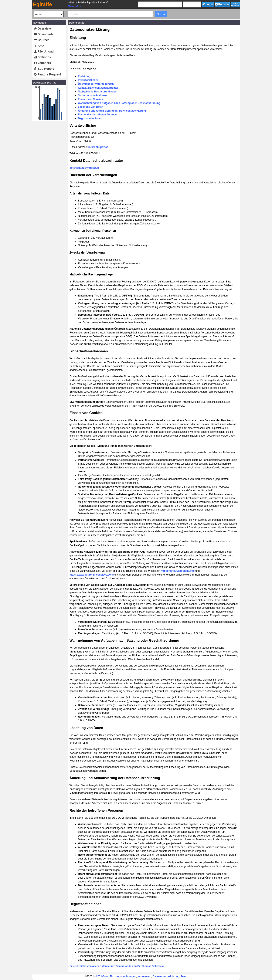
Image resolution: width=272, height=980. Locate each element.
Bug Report (44, 69)
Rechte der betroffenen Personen (98, 115)
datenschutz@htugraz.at (84, 168)
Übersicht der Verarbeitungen (96, 84)
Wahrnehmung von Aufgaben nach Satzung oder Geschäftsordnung (119, 103)
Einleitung (84, 76)
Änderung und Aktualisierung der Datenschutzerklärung (112, 111)
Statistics (42, 57)
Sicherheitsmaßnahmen (92, 95)
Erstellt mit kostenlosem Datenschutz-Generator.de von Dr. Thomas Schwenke (117, 966)
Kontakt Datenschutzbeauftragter (98, 88)
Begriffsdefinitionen (90, 118)
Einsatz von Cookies (90, 99)
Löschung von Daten (91, 107)
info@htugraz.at (98, 147)
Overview (42, 28)
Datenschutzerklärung (166, 976)
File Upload (44, 51)
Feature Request (47, 74)
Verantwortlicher (88, 80)
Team (184, 976)
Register (222, 4)
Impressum (144, 976)
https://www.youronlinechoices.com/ (92, 575)
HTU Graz (102, 976)
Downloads (44, 34)
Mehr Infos (74, 6)
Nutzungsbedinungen (123, 976)
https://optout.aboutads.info (178, 571)
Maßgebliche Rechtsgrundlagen (97, 92)
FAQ (39, 46)
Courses (42, 40)
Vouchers (42, 63)
